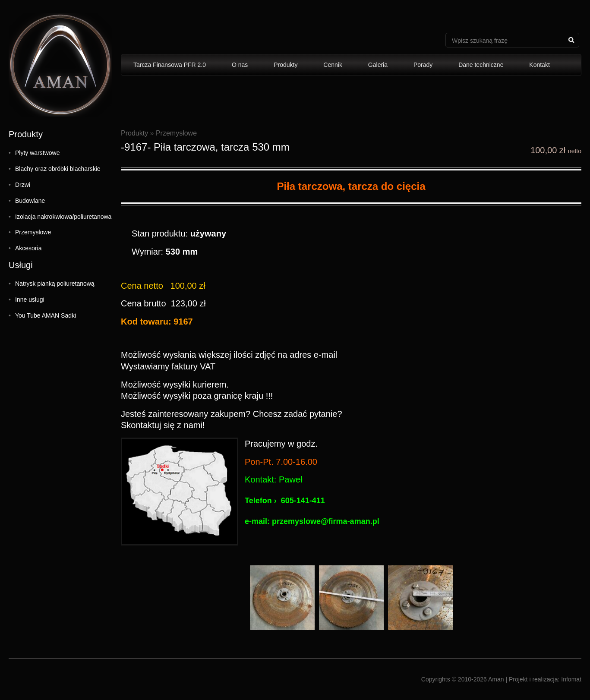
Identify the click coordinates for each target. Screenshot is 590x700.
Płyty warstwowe (37, 153)
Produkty (286, 65)
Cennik (333, 65)
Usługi (21, 265)
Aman (496, 679)
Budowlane (30, 201)
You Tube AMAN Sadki (46, 315)
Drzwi (23, 185)
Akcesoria (28, 248)
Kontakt (539, 65)
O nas (240, 65)
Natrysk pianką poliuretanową (55, 284)
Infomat (571, 679)
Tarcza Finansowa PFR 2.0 (170, 65)
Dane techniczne (481, 65)
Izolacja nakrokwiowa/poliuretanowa (63, 217)
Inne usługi (30, 300)
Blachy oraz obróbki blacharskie (58, 169)
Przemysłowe (33, 232)
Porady (423, 65)
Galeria (378, 65)
